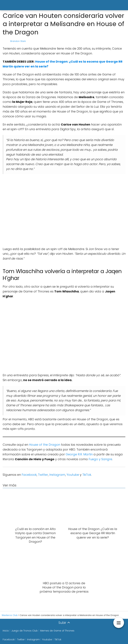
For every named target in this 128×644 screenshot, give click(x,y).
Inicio (6, 631)
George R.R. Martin (79, 454)
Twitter (43, 475)
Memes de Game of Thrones (57, 631)
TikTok (87, 475)
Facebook (29, 475)
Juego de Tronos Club (24, 631)
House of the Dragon (45, 445)
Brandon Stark (18, 41)
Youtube (73, 475)
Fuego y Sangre (100, 459)
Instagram (57, 475)
